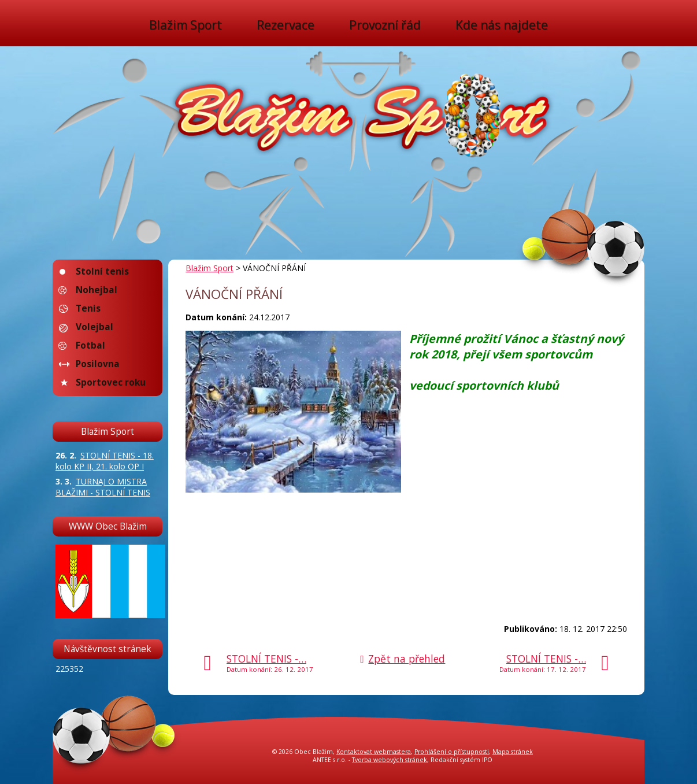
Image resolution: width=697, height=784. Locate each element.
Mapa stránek (513, 752)
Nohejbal (97, 290)
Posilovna (98, 364)
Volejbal (94, 327)
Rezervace (286, 25)
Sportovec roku (111, 382)
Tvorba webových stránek (390, 760)
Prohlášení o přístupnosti (452, 752)
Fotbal (90, 345)
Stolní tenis (102, 271)
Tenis (88, 308)
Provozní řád (385, 25)
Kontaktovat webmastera (374, 752)
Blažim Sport (186, 25)
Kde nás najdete (502, 25)
